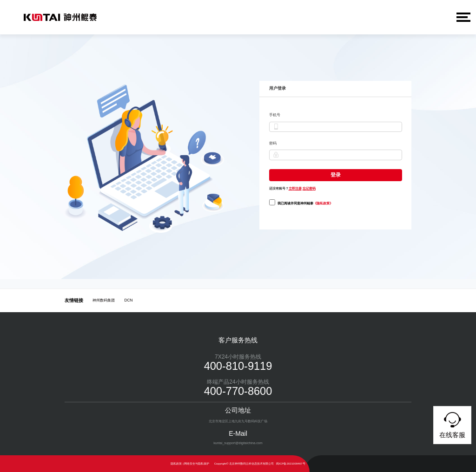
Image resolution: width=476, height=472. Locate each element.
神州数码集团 (104, 300)
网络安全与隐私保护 (197, 463)
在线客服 (452, 424)
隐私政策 (176, 463)
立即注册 (295, 188)
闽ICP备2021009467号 (291, 463)
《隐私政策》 (323, 203)
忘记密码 (309, 188)
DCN (129, 300)
